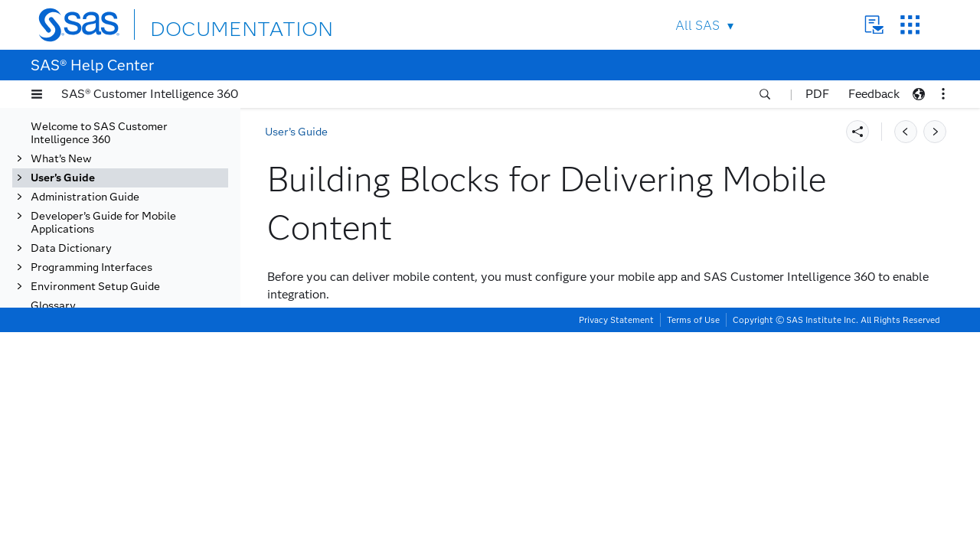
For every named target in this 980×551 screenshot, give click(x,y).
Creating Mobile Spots (118, 508)
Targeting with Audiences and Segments (121, 161)
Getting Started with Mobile (135, 245)
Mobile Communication (108, 225)
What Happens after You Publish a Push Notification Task (144, 424)
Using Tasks (76, 187)
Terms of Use (693, 539)
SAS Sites (910, 25)
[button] (37, 94)
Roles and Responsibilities (142, 296)
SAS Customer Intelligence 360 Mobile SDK (144, 354)
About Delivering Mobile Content (138, 270)
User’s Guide (296, 132)
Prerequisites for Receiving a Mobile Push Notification (149, 386)
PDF (817, 94)
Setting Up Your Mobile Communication (119, 463)
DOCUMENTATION (206, 24)
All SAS (697, 26)
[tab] (151, 321)
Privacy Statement (616, 539)
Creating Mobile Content (124, 489)
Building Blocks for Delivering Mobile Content (146, 321)
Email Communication (101, 206)
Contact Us (874, 25)
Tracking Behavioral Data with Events (122, 129)
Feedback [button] (874, 94)
